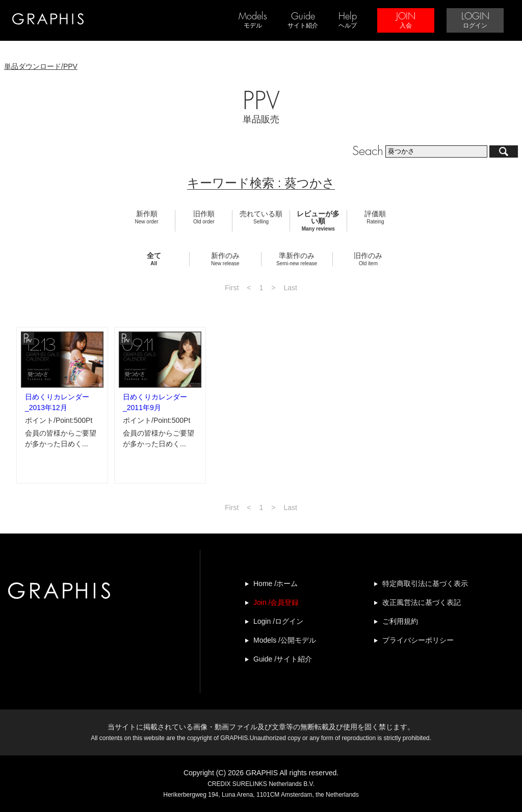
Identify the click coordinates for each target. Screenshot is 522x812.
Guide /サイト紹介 (283, 659)
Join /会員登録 (276, 602)
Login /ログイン (278, 621)
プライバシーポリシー (418, 640)
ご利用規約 (400, 621)
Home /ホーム (276, 583)
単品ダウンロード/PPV (41, 66)
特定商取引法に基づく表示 (425, 583)
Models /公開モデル (285, 640)
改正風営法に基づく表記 (422, 602)
